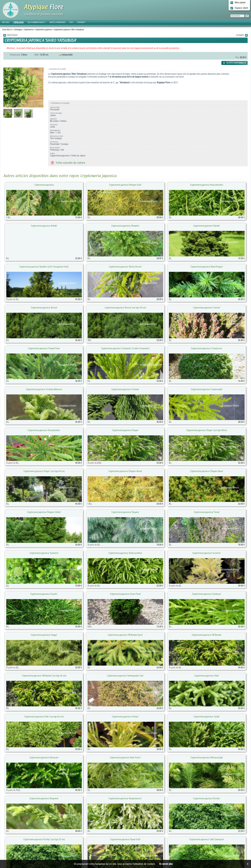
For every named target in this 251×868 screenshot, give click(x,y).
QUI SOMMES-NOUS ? (37, 22)
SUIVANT (242, 35)
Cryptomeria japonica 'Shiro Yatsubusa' (69, 30)
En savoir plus (166, 864)
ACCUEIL (6, 22)
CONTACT (81, 22)
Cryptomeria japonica (43, 30)
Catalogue (18, 30)
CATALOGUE (18, 22)
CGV (71, 22)
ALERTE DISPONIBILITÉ (235, 63)
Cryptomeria (28, 30)
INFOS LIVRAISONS (57, 22)
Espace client (239, 8)
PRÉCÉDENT (11, 35)
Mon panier (238, 2)
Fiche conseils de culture (68, 163)
